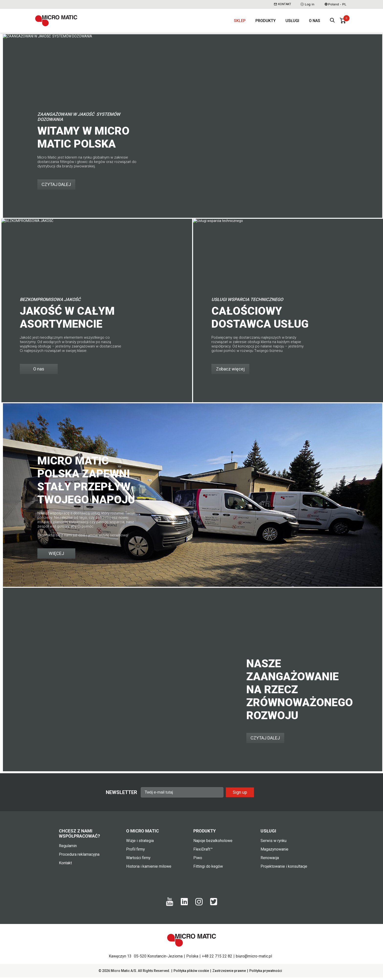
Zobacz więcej (230, 372)
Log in (307, 4)
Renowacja (270, 860)
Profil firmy (136, 852)
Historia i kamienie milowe (149, 869)
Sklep (240, 22)
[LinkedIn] (184, 907)
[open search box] (332, 22)
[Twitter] (214, 907)
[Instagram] (199, 907)
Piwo (198, 860)
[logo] (58, 22)
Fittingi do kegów (208, 869)
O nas (315, 22)
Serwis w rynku (274, 843)
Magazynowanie (274, 852)
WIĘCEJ (56, 556)
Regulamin (68, 848)
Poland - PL (335, 4)
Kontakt (283, 4)
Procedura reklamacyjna (79, 857)
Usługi (292, 22)
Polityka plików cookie (191, 973)
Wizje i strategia (140, 843)
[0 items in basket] (343, 22)
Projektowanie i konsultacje (284, 869)
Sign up (240, 795)
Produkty (266, 22)
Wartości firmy (138, 860)
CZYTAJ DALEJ (56, 187)
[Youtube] (170, 908)
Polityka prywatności (266, 973)
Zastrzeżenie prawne (229, 973)
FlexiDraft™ (203, 852)
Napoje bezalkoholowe (213, 843)
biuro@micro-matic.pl (254, 959)
